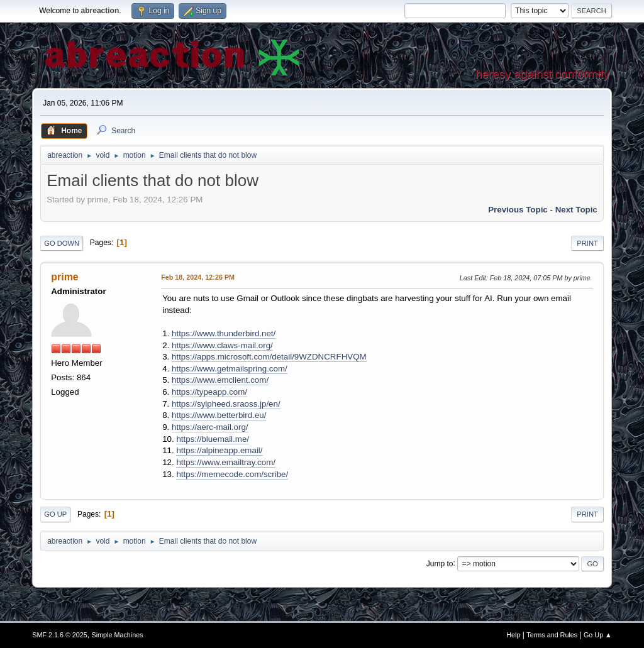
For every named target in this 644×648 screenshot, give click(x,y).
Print (587, 243)
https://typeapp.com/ (209, 392)
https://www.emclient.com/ (220, 380)
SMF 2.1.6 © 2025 (60, 635)
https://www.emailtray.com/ (226, 462)
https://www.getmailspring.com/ (230, 369)
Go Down (62, 243)
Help (513, 635)
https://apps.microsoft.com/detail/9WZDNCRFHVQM (269, 357)
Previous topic (518, 210)
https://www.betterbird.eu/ (219, 415)
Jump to (440, 563)
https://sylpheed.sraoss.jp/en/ (226, 404)
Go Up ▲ (598, 635)
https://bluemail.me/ (213, 439)
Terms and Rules (552, 635)
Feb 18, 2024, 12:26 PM (198, 277)
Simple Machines (118, 635)
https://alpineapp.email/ (219, 450)
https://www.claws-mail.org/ (222, 345)
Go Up (55, 514)
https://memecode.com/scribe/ (232, 474)
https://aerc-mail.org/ (210, 427)
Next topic (576, 210)
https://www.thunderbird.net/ (224, 333)
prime (65, 277)
